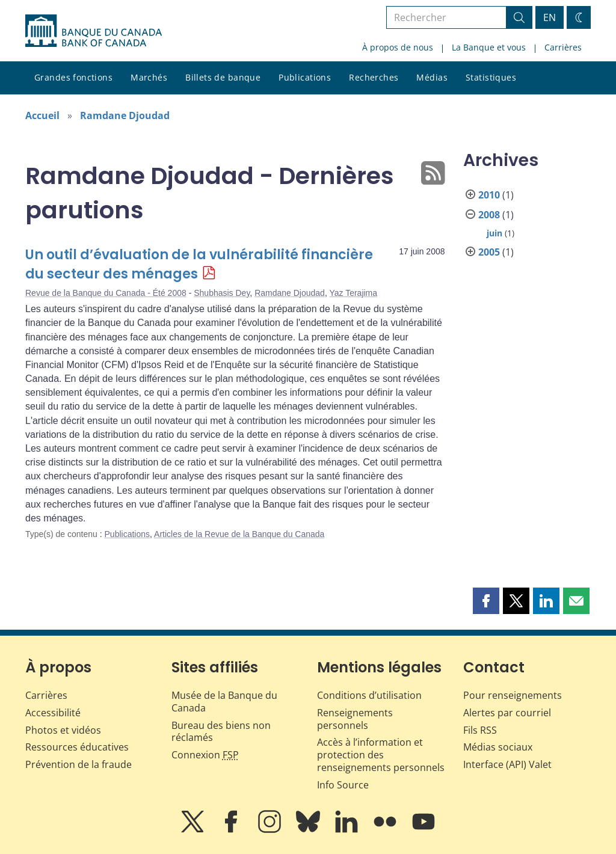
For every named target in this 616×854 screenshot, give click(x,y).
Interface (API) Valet (507, 764)
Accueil (42, 115)
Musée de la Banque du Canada (224, 702)
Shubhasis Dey (222, 293)
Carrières (563, 47)
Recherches (374, 77)
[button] (486, 601)
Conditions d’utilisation (369, 695)
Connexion (205, 755)
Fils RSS (480, 730)
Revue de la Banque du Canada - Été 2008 (106, 293)
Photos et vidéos (63, 730)
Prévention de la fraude (79, 764)
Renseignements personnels (355, 719)
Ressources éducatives (77, 747)
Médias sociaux (498, 747)
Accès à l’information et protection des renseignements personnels (381, 755)
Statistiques (491, 77)
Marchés (149, 77)
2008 (489, 215)
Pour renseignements (513, 695)
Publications (305, 77)
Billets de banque (223, 77)
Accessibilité (53, 713)
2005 (489, 252)
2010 (489, 195)
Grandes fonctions (73, 77)
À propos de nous (398, 47)
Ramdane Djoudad (125, 115)
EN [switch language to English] (550, 17)
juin (494, 233)
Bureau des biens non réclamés (221, 732)
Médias (432, 77)
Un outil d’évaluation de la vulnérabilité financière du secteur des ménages (199, 264)
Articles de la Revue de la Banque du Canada (239, 534)
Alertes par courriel (507, 713)
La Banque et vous (489, 47)
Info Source (343, 785)
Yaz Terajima (353, 293)
